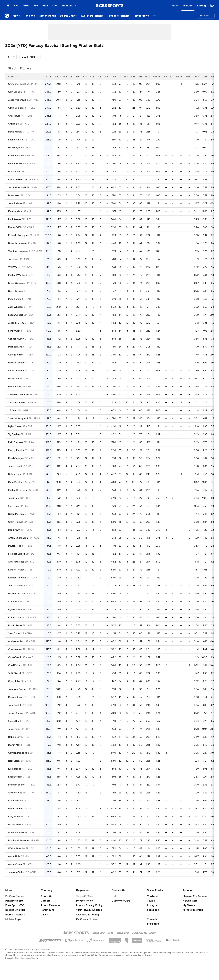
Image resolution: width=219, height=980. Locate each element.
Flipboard (153, 924)
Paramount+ (48, 910)
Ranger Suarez (16, 697)
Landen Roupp (16, 570)
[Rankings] (29, 16)
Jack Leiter (14, 729)
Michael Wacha (16, 275)
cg (106, 77)
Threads (152, 919)
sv (165, 77)
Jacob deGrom (16, 323)
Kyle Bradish (15, 769)
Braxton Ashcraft (17, 156)
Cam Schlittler (16, 92)
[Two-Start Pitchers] (92, 16)
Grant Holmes (16, 522)
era (78, 77)
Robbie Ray (14, 737)
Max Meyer (14, 148)
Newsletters (190, 901)
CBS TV (45, 915)
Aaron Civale (15, 864)
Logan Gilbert (15, 315)
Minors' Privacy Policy (89, 905)
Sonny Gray (14, 331)
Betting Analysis (15, 910)
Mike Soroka (15, 299)
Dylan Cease (15, 426)
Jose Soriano (15, 203)
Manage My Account (195, 896)
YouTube (152, 896)
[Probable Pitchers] (118, 16)
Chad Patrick (15, 665)
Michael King (15, 347)
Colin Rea (13, 602)
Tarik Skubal (14, 673)
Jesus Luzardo (16, 466)
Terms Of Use (85, 896)
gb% (196, 77)
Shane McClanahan (18, 395)
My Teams (189, 905)
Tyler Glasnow (16, 586)
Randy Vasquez (16, 458)
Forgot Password (193, 910)
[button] (155, 16)
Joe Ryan (13, 259)
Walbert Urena (16, 833)
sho (179, 77)
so (140, 77)
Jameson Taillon (17, 872)
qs (99, 77)
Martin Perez (15, 626)
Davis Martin (15, 132)
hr (126, 77)
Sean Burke (14, 634)
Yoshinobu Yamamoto (20, 251)
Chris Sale (13, 124)
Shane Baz (14, 721)
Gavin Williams (16, 108)
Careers (45, 901)
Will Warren (15, 267)
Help (114, 896)
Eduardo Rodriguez (18, 235)
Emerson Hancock (18, 180)
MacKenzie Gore (17, 594)
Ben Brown (14, 530)
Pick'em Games (15, 896)
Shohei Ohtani (16, 140)
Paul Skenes (15, 219)
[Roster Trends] (47, 16)
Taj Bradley (14, 434)
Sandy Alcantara (17, 403)
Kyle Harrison (15, 211)
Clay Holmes (15, 649)
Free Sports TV (14, 905)
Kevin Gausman (17, 283)
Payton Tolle (15, 546)
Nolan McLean (16, 514)
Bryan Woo (14, 196)
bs (171, 77)
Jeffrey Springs (16, 713)
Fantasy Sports (14, 901)
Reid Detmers (16, 442)
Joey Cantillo (15, 705)
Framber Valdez (17, 554)
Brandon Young (16, 785)
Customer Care (121, 901)
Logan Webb (15, 777)
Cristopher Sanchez (19, 84)
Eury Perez (14, 817)
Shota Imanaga (16, 371)
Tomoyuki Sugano (18, 689)
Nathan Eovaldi (16, 363)
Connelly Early (16, 339)
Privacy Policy (84, 901)
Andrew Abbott (16, 641)
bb (133, 77)
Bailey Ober (15, 474)
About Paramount (51, 905)
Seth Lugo (14, 506)
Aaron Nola (14, 856)
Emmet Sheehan (17, 578)
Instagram (153, 905)
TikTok (151, 901)
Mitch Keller (15, 387)
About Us (46, 896)
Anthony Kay (15, 793)
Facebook (153, 910)
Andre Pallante (16, 562)
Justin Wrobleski (17, 188)
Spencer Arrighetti (18, 418)
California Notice (86, 919)
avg (148, 77)
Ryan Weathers (16, 482)
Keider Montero (17, 618)
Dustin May (14, 745)
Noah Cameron (16, 825)
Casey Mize (14, 681)
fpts (48, 77)
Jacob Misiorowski (18, 100)
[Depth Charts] (68, 16)
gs (92, 77)
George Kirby (15, 355)
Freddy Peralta (16, 450)
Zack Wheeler (16, 307)
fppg (57, 77)
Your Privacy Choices (89, 910)
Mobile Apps (13, 919)
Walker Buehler (17, 849)
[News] (16, 16)
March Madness (15, 915)
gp (85, 77)
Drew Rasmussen (17, 243)
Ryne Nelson (15, 610)
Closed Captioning (87, 915)
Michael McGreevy (18, 490)
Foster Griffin (15, 227)
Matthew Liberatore (19, 841)
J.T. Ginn (13, 411)
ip (114, 77)
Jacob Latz (14, 498)
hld (187, 77)
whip (157, 77)
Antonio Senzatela (18, 538)
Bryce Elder (14, 172)
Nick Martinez (16, 291)
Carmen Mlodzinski (18, 753)
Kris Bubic (14, 801)
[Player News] (141, 16)
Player (13, 77)
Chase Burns (15, 116)
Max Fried (13, 379)
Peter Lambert (16, 809)
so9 (204, 77)
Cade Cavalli (15, 657)
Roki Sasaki (14, 761)
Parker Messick (16, 164)
